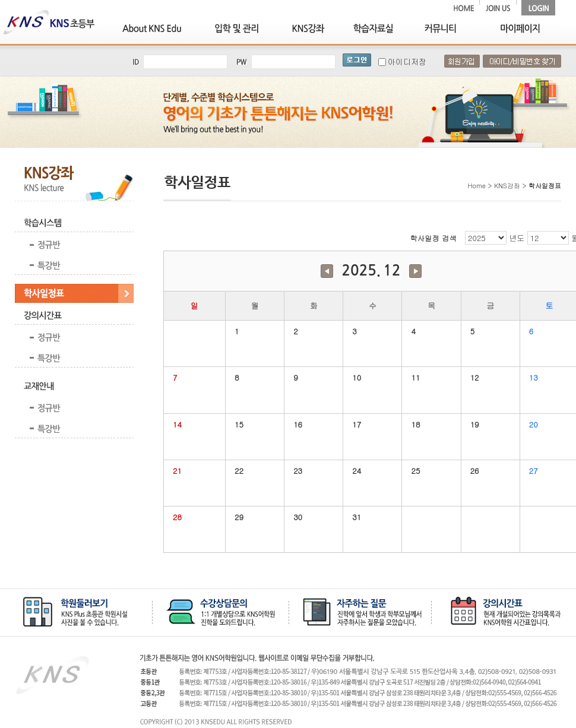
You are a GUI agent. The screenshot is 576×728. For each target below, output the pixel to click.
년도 (517, 238)
